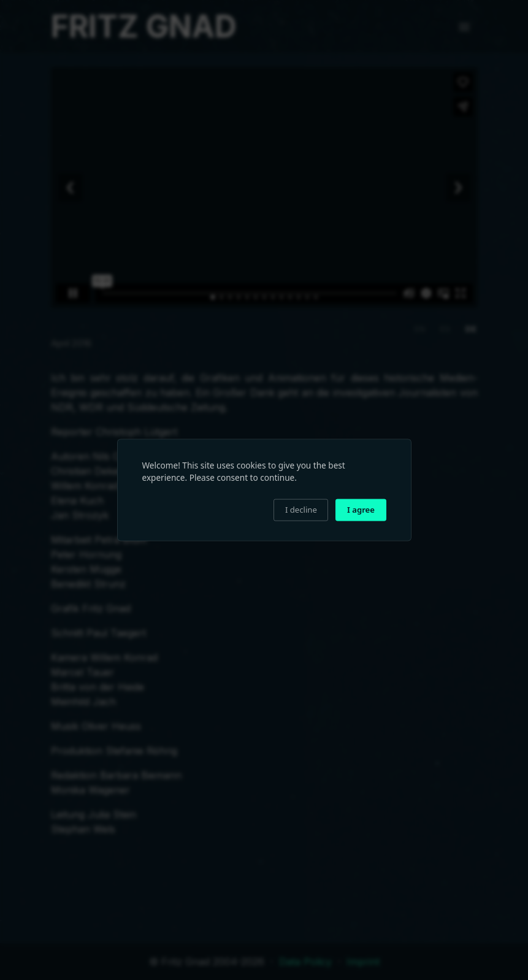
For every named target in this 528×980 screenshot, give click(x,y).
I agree (361, 510)
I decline (301, 510)
